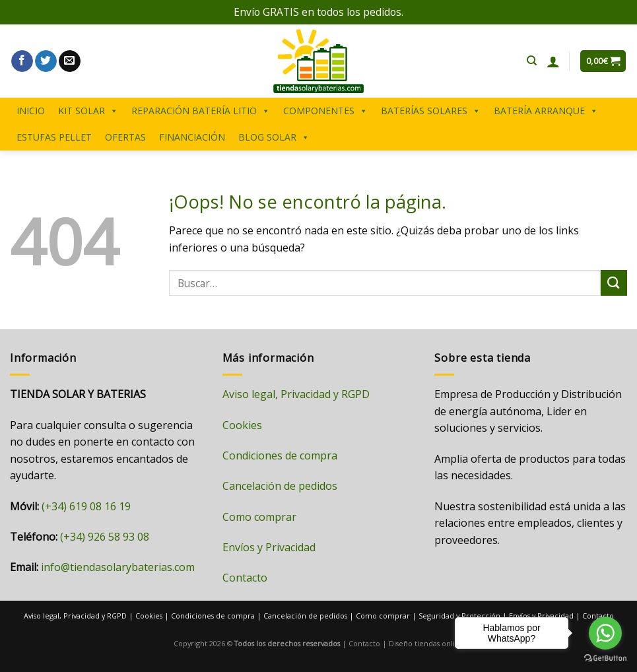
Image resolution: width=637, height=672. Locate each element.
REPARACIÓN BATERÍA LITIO (201, 111)
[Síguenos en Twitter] (46, 61)
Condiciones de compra (280, 455)
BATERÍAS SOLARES (431, 111)
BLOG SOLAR (274, 137)
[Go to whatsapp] (605, 633)
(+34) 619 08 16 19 (86, 506)
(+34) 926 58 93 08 (105, 537)
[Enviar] (614, 283)
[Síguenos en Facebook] (22, 61)
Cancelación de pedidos (280, 486)
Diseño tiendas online (426, 643)
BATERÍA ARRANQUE (546, 111)
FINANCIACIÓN (192, 137)
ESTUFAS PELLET (54, 137)
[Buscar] (532, 61)
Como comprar (259, 517)
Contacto (245, 578)
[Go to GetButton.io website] (605, 658)
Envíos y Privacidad (269, 547)
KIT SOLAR (88, 111)
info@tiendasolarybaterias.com (118, 567)
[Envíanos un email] (70, 61)
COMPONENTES (325, 111)
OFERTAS (125, 137)
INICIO (31, 111)
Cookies (242, 425)
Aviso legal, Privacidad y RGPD (296, 394)
